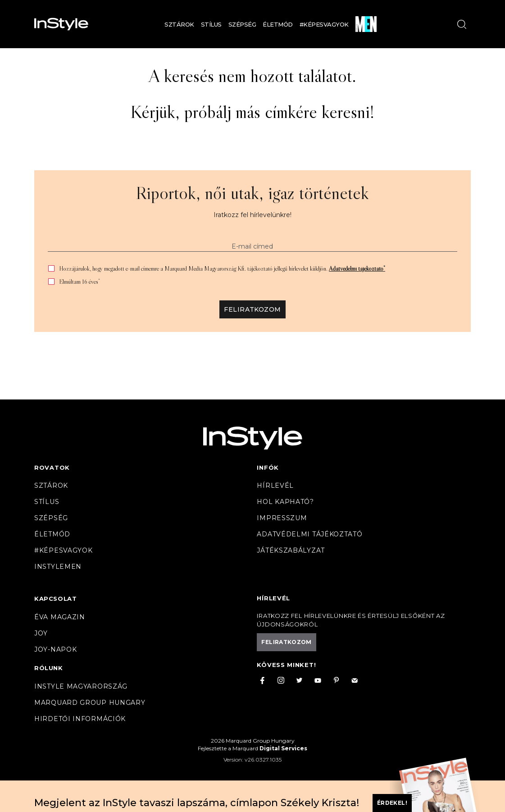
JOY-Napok (55, 649)
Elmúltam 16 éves (80, 282)
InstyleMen (58, 567)
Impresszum (282, 518)
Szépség (242, 24)
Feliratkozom (252, 309)
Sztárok (179, 24)
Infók (268, 467)
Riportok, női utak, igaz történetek (252, 193)
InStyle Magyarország (81, 686)
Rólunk (49, 668)
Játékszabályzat (291, 550)
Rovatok (52, 467)
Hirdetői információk (80, 719)
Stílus (211, 24)
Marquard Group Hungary (90, 703)
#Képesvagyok (324, 24)
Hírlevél (275, 485)
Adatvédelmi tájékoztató (357, 268)
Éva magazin (60, 617)
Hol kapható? (285, 502)
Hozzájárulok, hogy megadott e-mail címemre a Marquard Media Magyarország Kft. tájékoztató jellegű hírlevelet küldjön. (222, 269)
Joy (41, 633)
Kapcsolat (55, 599)
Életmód (278, 24)
